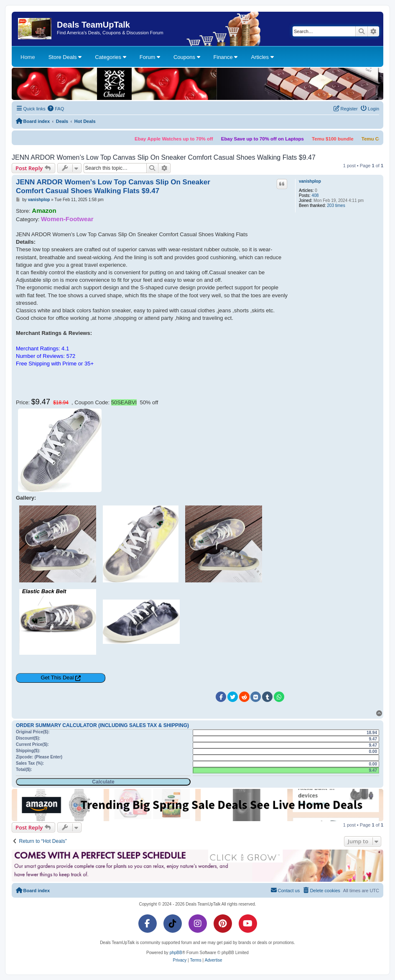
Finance (226, 57)
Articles (262, 57)
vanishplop (310, 181)
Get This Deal (57, 678)
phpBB (176, 953)
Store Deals (65, 57)
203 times (336, 205)
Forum (150, 57)
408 (315, 195)
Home (28, 57)
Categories (110, 57)
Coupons (187, 57)
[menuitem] (56, 109)
